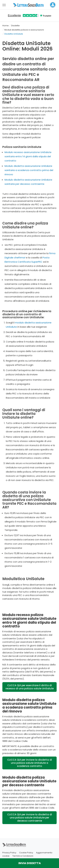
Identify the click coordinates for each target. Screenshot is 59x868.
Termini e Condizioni (23, 856)
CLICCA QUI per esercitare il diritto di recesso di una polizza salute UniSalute (30, 687)
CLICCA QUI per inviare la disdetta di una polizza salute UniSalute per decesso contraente (30, 818)
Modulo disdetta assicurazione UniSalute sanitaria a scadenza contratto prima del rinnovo (29, 170)
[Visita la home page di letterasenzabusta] (30, 5)
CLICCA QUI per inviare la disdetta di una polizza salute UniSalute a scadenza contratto (30, 763)
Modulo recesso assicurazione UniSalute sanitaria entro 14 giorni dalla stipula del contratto (28, 156)
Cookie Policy (26, 853)
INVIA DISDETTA (30, 863)
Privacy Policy (9, 853)
